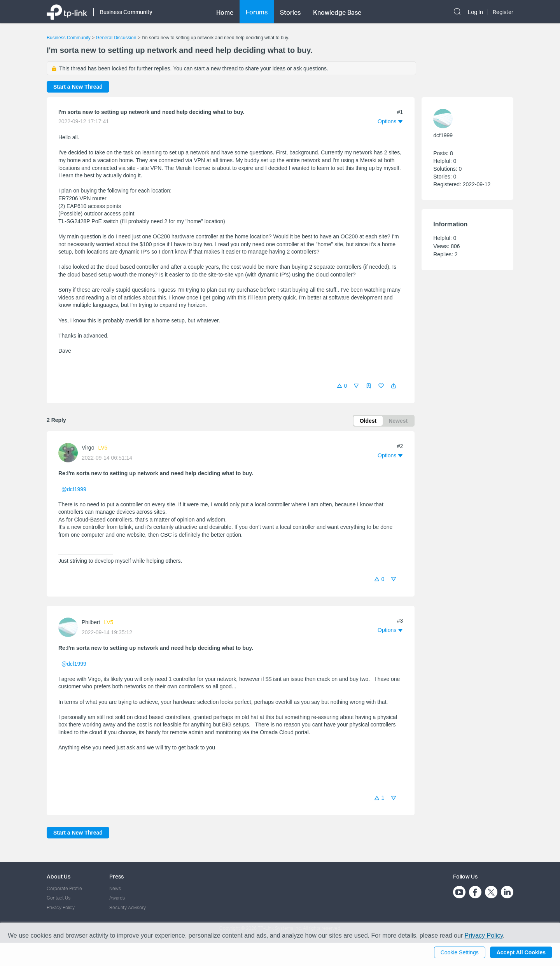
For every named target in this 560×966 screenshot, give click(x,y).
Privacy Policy (61, 907)
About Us (59, 876)
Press (116, 876)
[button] (394, 386)
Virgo (88, 448)
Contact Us (59, 898)
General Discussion (116, 38)
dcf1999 (443, 135)
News (115, 888)
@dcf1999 (74, 489)
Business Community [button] (126, 12)
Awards (117, 898)
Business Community (69, 38)
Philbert (91, 622)
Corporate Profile (64, 888)
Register (503, 12)
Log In (475, 12)
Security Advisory (128, 907)
